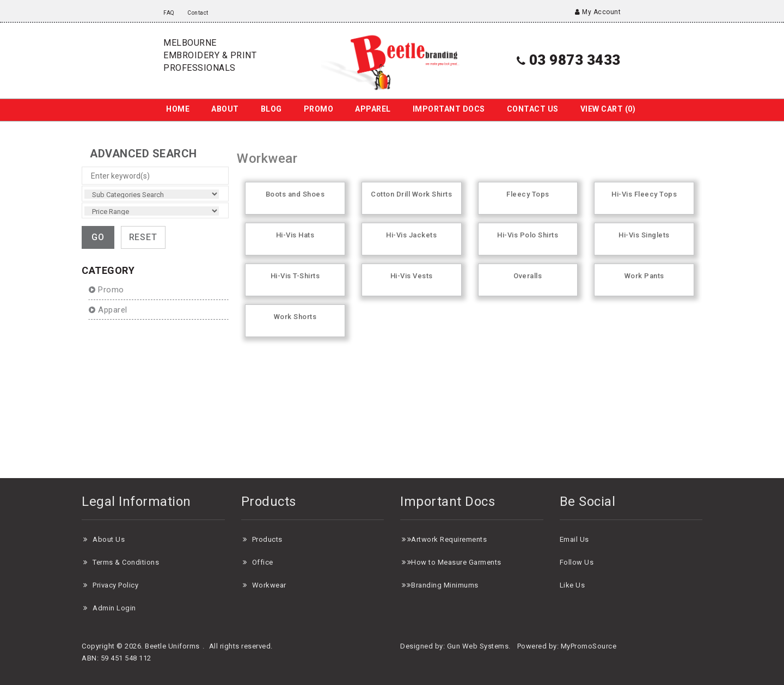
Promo (319, 109)
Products (267, 539)
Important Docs (449, 109)
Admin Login (114, 608)
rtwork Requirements (452, 539)
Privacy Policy (115, 585)
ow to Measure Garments (459, 562)
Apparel (373, 109)
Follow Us (577, 562)
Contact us (533, 109)
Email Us (574, 539)
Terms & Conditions (126, 562)
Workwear (269, 585)
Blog (271, 109)
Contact (198, 13)
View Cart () (608, 109)
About (225, 109)
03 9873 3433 (569, 60)
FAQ (169, 13)
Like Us (572, 585)
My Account (598, 12)
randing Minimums (447, 585)
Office (263, 562)
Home (178, 109)
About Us (109, 539)
